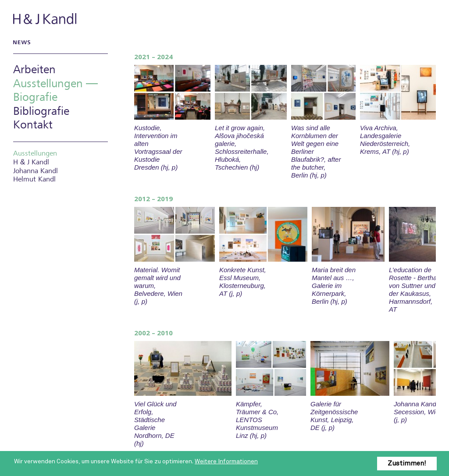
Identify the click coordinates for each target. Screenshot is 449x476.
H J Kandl (31, 162)
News (20, 42)
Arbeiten (34, 70)
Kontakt (33, 125)
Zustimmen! (407, 463)
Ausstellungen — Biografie (55, 91)
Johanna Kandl (36, 171)
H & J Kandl (46, 19)
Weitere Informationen (226, 461)
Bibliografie (41, 112)
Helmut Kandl (34, 179)
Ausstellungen (35, 154)
